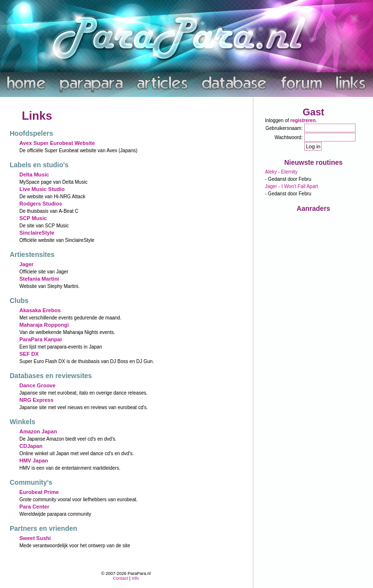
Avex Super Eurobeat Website (57, 143)
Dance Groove (38, 385)
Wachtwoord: (289, 137)
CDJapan (31, 446)
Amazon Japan (38, 431)
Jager (26, 264)
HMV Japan (34, 461)
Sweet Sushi (35, 538)
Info (135, 578)
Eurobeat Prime (39, 492)
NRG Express (36, 400)
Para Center (34, 507)
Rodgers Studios (41, 204)
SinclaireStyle (37, 233)
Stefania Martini (39, 279)
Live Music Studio (42, 189)
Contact (120, 578)
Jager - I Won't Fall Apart (292, 186)
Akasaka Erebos (40, 310)
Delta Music (34, 175)
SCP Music (33, 218)
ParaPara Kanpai (40, 339)
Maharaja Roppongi (44, 325)
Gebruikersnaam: (284, 128)
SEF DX (29, 354)
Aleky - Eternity (281, 172)
